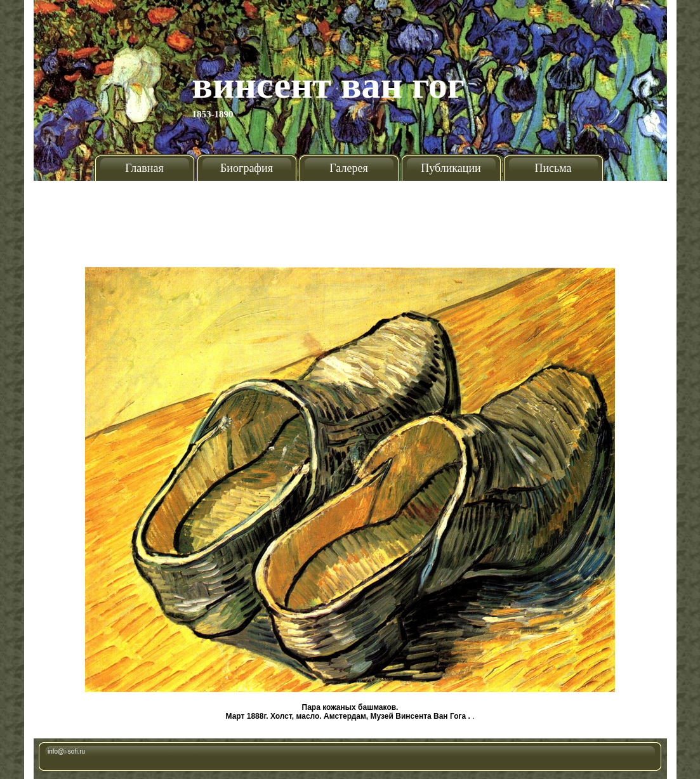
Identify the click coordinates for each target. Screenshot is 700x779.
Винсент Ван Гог (329, 85)
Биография (247, 168)
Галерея (348, 168)
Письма (553, 168)
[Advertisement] (350, 219)
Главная (144, 168)
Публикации (451, 168)
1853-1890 (213, 114)
